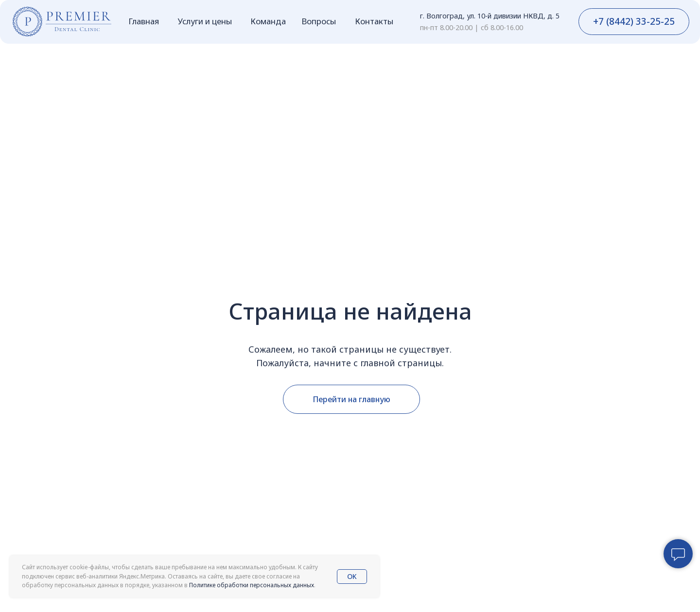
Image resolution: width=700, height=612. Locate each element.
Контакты (374, 21)
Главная (144, 21)
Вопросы (319, 21)
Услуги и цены (205, 21)
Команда (268, 21)
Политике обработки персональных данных (252, 585)
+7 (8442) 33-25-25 (634, 21)
